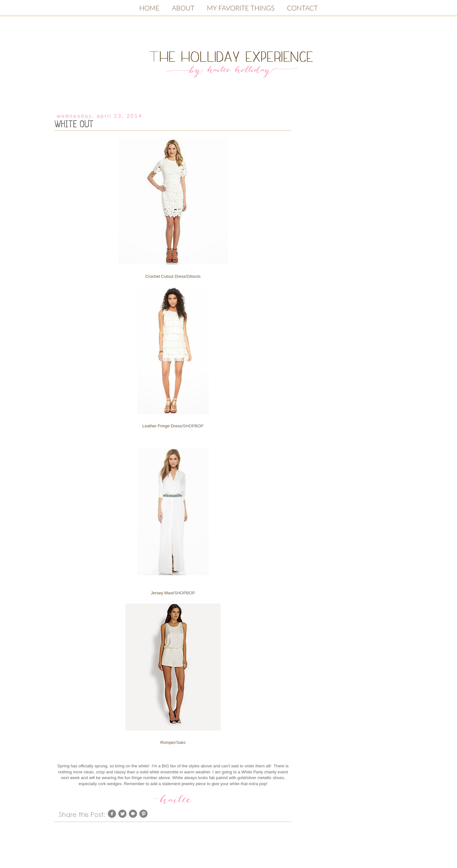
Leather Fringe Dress (162, 426)
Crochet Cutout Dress (166, 276)
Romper (168, 742)
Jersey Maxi (162, 593)
